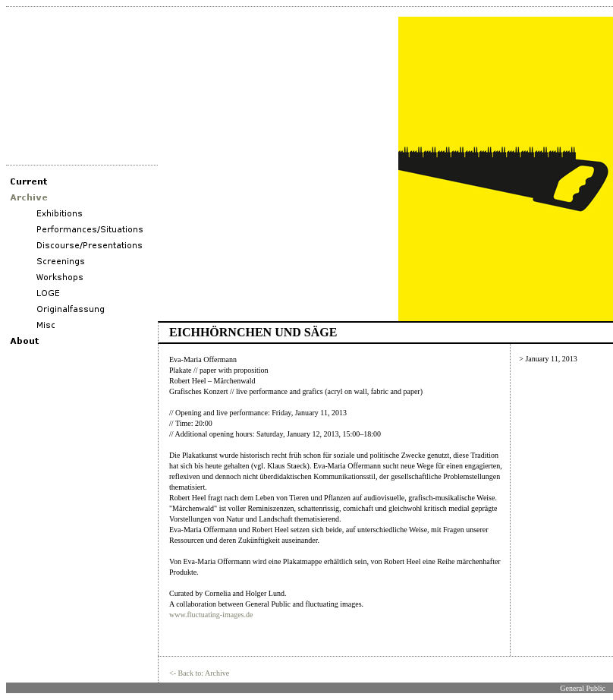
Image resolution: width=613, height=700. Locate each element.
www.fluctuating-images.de (211, 615)
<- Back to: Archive (199, 673)
